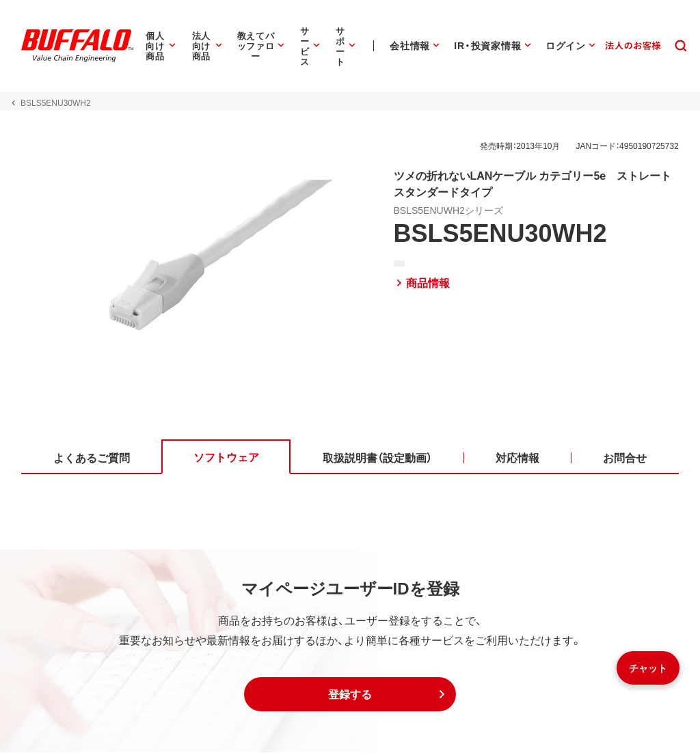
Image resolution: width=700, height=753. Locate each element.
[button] (350, 695)
